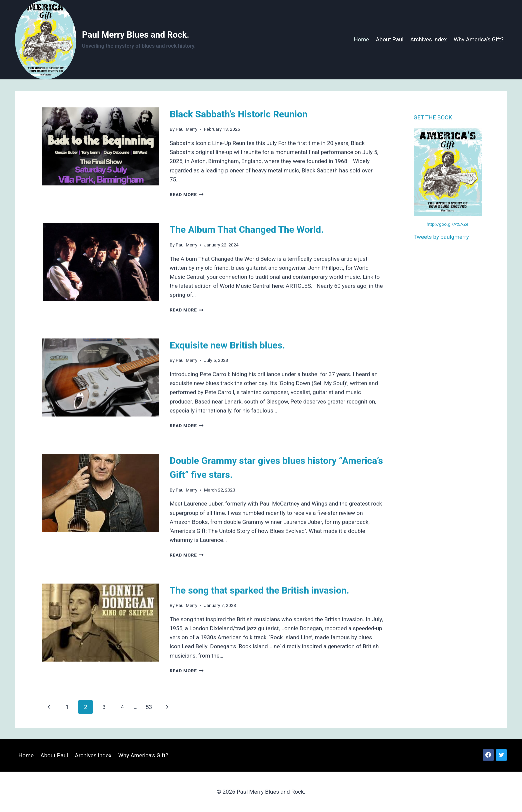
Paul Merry (186, 129)
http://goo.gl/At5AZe (447, 224)
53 (149, 707)
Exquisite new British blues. (227, 345)
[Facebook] (488, 755)
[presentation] (100, 147)
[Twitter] (501, 755)
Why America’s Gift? (479, 39)
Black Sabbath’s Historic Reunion (238, 114)
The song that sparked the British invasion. (259, 590)
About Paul (390, 39)
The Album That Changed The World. (247, 230)
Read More (187, 194)
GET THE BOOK (433, 117)
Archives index (429, 39)
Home (361, 39)
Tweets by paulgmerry (441, 237)
